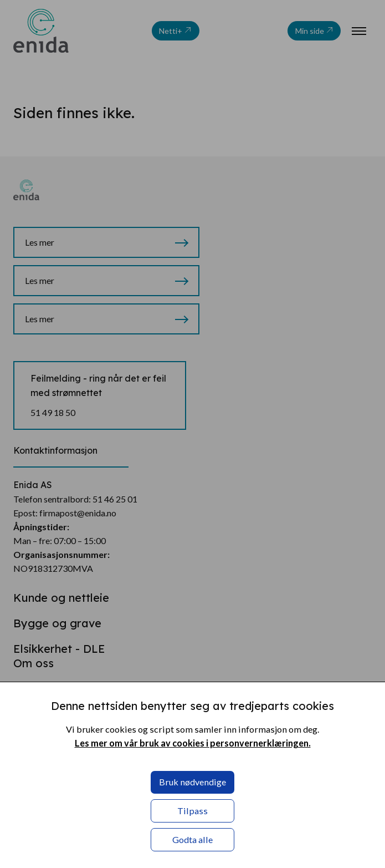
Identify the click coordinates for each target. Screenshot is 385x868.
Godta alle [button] (192, 839)
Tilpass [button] (192, 811)
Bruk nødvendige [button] (192, 782)
